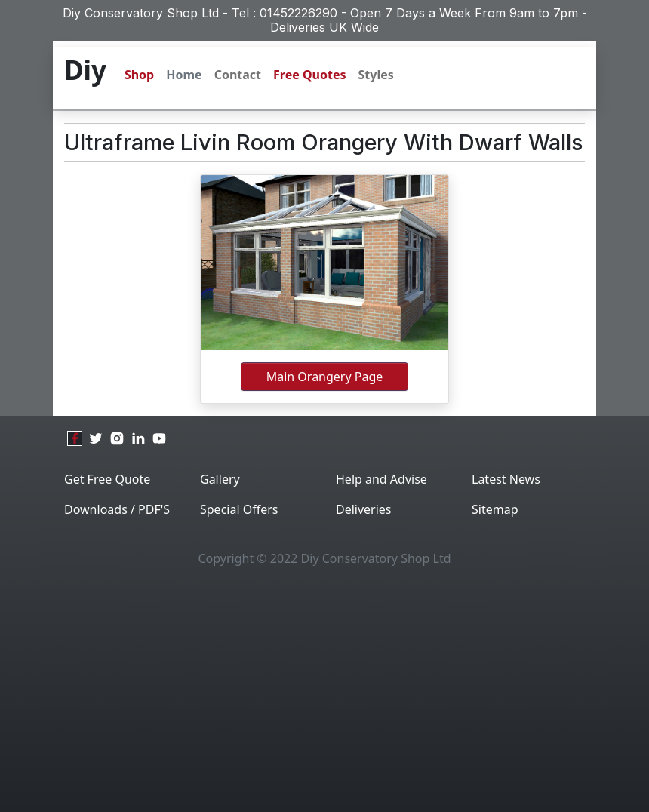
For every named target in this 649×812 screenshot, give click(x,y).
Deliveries (364, 509)
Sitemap (495, 509)
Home (184, 75)
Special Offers (239, 509)
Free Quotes (309, 75)
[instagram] (117, 438)
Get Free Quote (107, 479)
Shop (139, 75)
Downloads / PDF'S (117, 509)
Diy (85, 70)
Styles (376, 75)
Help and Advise (381, 479)
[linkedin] (138, 438)
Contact (238, 75)
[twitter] (96, 438)
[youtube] (159, 438)
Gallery (220, 479)
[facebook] (75, 438)
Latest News (506, 479)
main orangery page (325, 377)
